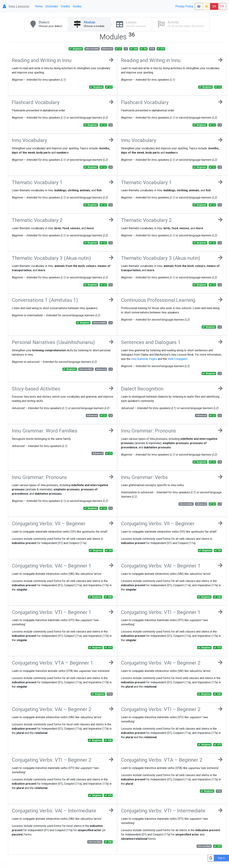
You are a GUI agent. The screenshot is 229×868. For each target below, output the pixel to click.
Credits (65, 6)
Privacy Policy (184, 6)
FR (222, 6)
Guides (77, 6)
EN (214, 6)
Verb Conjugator (177, 359)
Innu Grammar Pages (144, 359)
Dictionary (52, 6)
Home (39, 6)
